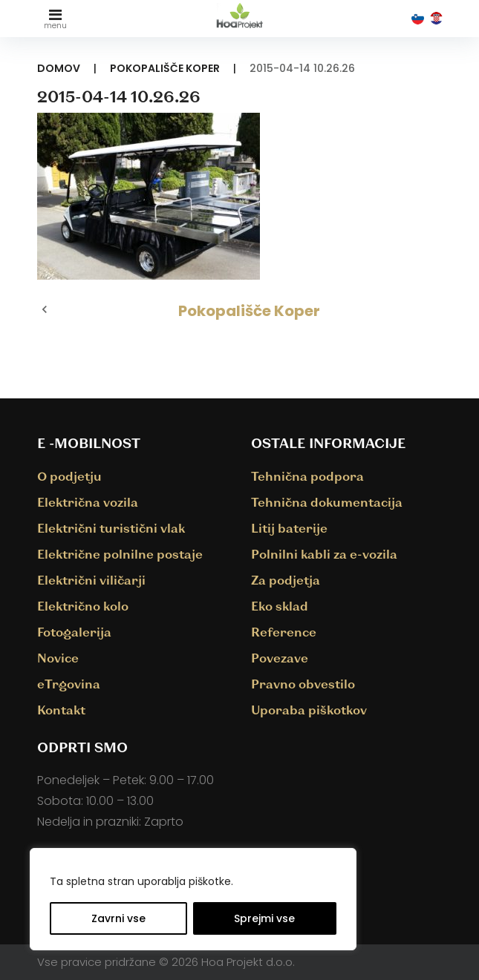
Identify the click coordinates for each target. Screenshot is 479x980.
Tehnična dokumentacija (327, 502)
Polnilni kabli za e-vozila (324, 554)
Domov (59, 68)
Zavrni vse (118, 918)
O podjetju (69, 476)
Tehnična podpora (307, 476)
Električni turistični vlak (111, 528)
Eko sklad (280, 606)
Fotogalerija (74, 632)
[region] (193, 899)
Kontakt (61, 710)
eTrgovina (69, 684)
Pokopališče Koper (165, 68)
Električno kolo (83, 606)
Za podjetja (286, 580)
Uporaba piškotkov (309, 710)
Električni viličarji (91, 580)
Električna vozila (88, 502)
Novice (58, 658)
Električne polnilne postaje (120, 554)
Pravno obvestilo (303, 684)
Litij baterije (289, 528)
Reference (284, 632)
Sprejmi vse (264, 918)
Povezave (280, 658)
